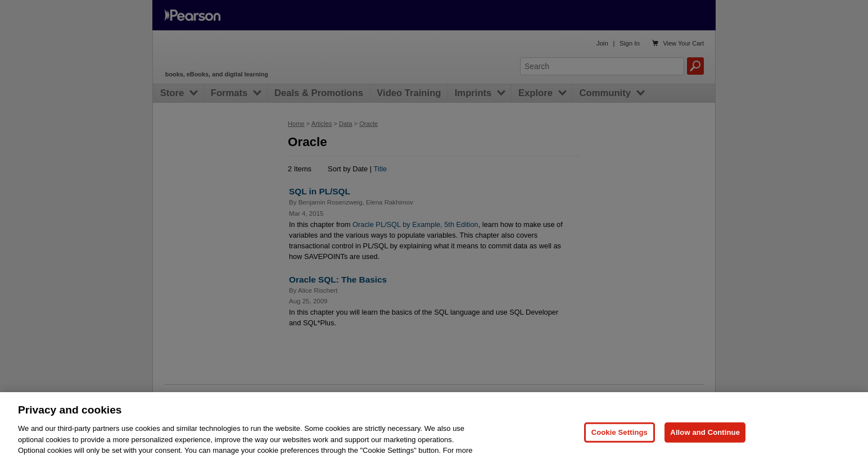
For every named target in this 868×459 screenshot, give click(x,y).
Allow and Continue (705, 445)
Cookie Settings (620, 445)
